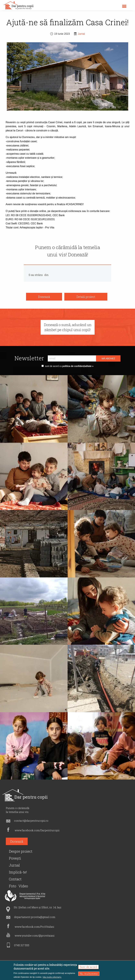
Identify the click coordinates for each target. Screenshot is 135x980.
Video (23, 886)
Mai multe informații (52, 977)
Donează (44, 297)
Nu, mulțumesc (89, 974)
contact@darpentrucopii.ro (31, 821)
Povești (15, 858)
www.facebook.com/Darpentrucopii (37, 830)
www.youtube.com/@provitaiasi (35, 936)
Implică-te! (18, 872)
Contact (15, 879)
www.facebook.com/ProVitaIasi (34, 927)
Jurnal (81, 34)
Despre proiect (21, 851)
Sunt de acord (88, 967)
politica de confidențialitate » (78, 366)
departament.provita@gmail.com (35, 917)
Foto (13, 886)
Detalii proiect (86, 297)
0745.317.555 (22, 945)
